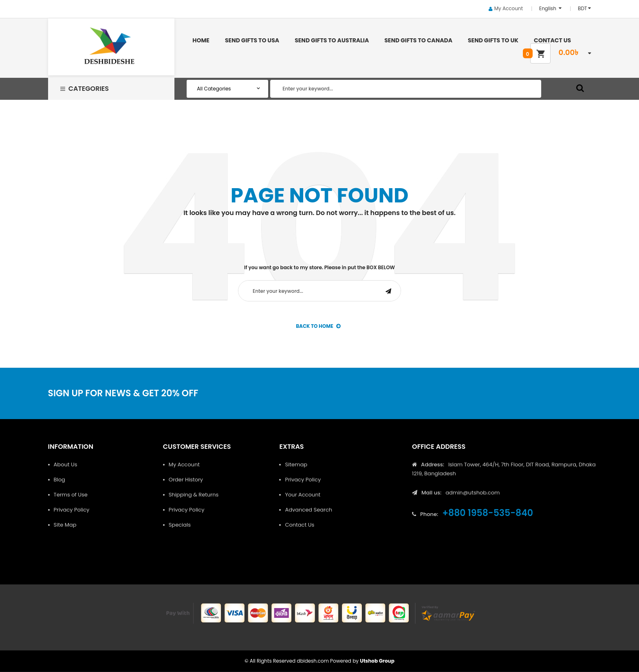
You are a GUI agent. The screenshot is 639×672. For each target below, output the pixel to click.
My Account (509, 8)
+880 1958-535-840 (488, 513)
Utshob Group (377, 661)
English (548, 8)
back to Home (318, 326)
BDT (582, 8)
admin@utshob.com (473, 493)
